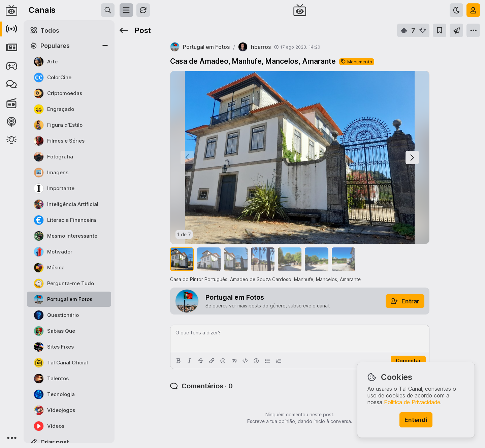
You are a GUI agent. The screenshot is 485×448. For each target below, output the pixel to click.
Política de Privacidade (412, 402)
